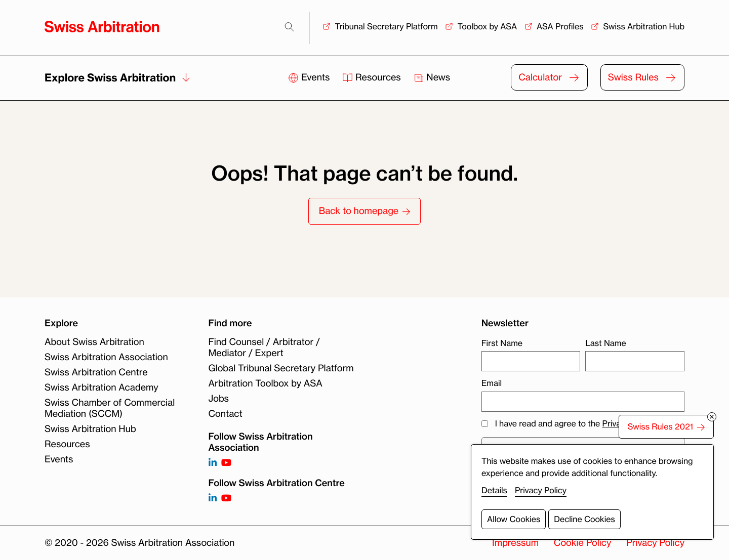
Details (494, 490)
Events (310, 77)
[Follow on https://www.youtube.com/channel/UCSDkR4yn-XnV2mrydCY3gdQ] (226, 463)
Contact (226, 414)
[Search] (289, 27)
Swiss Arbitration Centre (96, 372)
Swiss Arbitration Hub (644, 26)
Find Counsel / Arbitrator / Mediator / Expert (264, 348)
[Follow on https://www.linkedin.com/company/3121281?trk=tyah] (213, 463)
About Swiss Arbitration (94, 342)
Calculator (540, 77)
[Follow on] (213, 499)
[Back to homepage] (102, 27)
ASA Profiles (560, 26)
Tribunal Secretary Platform (386, 26)
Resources (373, 77)
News (432, 77)
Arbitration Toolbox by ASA (266, 383)
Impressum (515, 543)
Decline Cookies (584, 519)
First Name (502, 343)
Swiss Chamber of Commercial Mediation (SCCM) (110, 408)
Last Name (605, 343)
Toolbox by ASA (487, 26)
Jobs (219, 399)
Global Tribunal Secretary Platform (281, 368)
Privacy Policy (655, 543)
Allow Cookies (514, 519)
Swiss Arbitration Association (106, 357)
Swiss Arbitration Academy (102, 387)
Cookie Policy (582, 543)
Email (492, 383)
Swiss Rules (633, 77)
